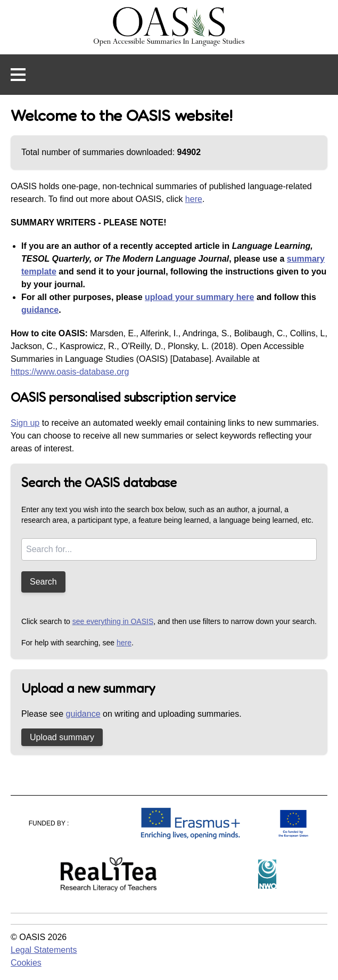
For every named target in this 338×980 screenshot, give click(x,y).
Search (43, 582)
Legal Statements (44, 950)
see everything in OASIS (113, 621)
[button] (18, 75)
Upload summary (62, 737)
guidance (40, 310)
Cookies (26, 963)
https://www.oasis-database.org (70, 372)
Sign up (25, 423)
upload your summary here (199, 297)
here (194, 199)
